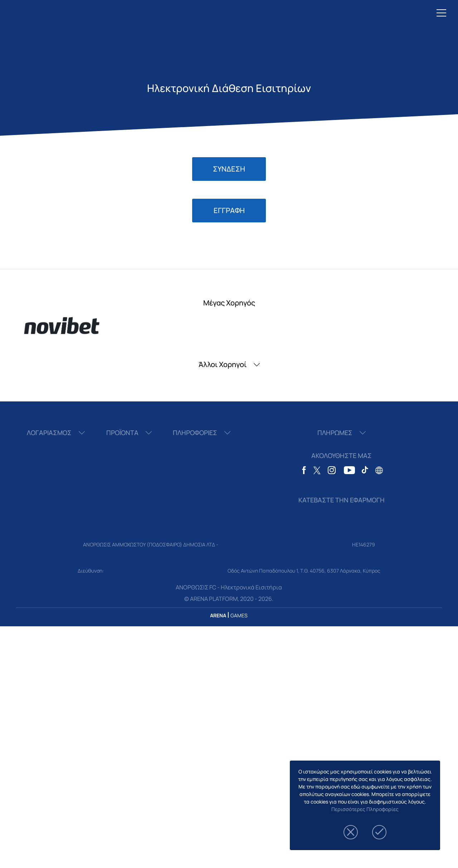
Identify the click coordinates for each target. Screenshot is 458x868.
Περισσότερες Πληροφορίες (365, 809)
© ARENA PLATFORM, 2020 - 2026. (229, 599)
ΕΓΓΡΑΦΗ (229, 210)
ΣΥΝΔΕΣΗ (229, 169)
